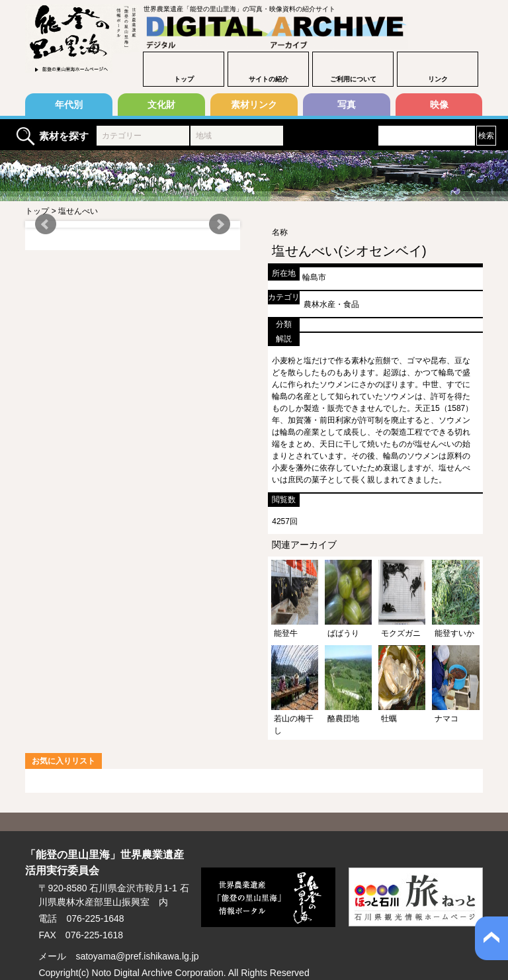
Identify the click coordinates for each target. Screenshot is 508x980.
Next (220, 224)
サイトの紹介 (269, 79)
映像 (439, 105)
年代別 (69, 105)
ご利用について (353, 79)
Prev (46, 224)
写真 (347, 105)
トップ (184, 79)
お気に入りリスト (63, 761)
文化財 (161, 105)
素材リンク (254, 105)
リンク (438, 79)
